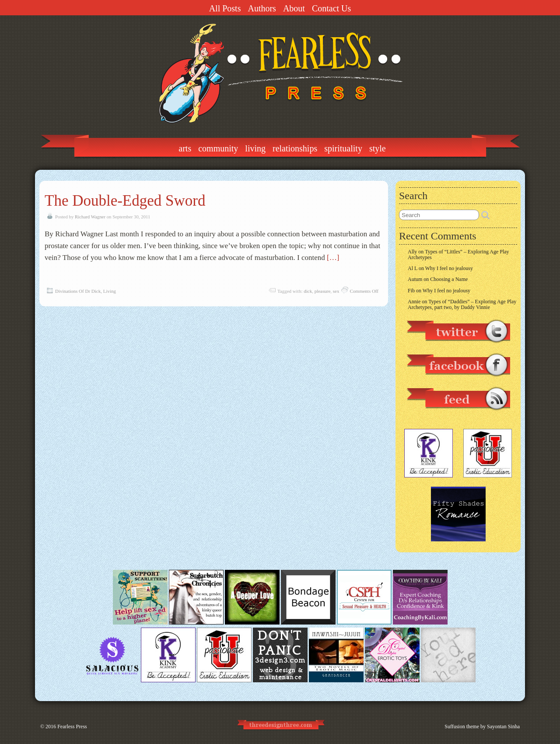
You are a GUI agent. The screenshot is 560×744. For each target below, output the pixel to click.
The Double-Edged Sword (125, 201)
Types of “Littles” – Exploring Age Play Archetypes (458, 254)
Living (255, 148)
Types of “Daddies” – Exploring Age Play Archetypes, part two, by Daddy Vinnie (462, 304)
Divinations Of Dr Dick (78, 291)
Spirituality (343, 148)
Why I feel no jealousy (449, 268)
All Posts (225, 8)
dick (308, 291)
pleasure (323, 291)
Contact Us (331, 8)
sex (336, 291)
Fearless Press (72, 726)
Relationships (295, 148)
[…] (333, 258)
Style (378, 148)
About (294, 8)
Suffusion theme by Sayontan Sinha (482, 726)
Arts (185, 148)
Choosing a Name (449, 279)
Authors (262, 8)
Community (218, 148)
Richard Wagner (90, 217)
